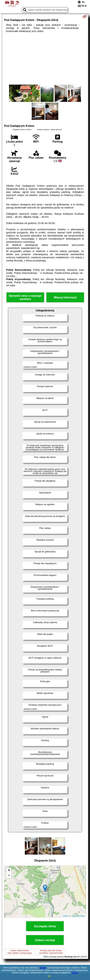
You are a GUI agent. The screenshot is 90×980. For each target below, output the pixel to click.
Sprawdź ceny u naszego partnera (25, 297)
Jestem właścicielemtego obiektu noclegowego (20, 952)
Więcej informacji (65, 297)
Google (43, 968)
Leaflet (65, 916)
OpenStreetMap (78, 916)
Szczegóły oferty (45, 926)
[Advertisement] (45, 59)
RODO (75, 973)
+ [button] (9, 870)
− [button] (9, 876)
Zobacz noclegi (45, 940)
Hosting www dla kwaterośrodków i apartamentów (51, 952)
